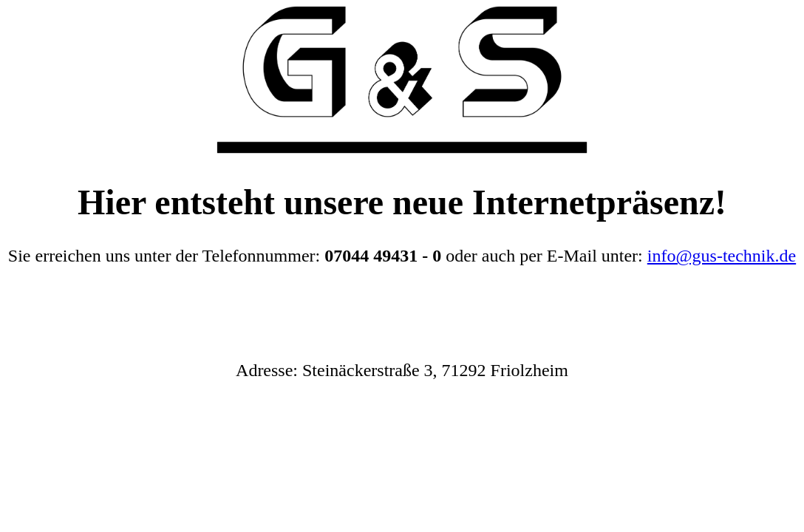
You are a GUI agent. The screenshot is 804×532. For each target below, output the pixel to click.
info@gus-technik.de (722, 256)
